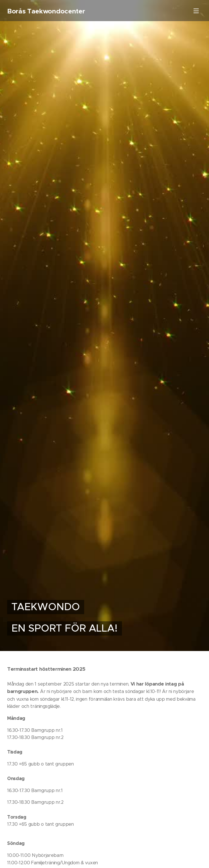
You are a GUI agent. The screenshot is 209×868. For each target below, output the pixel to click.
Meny (196, 11)
